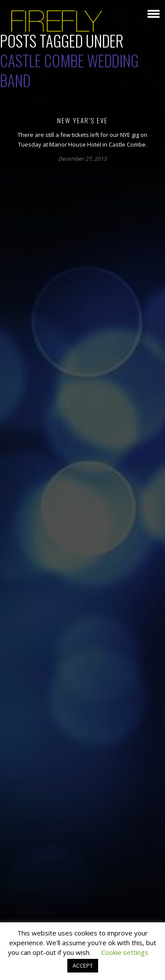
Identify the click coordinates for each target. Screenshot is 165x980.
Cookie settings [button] (125, 952)
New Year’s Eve (82, 120)
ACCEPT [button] (83, 965)
